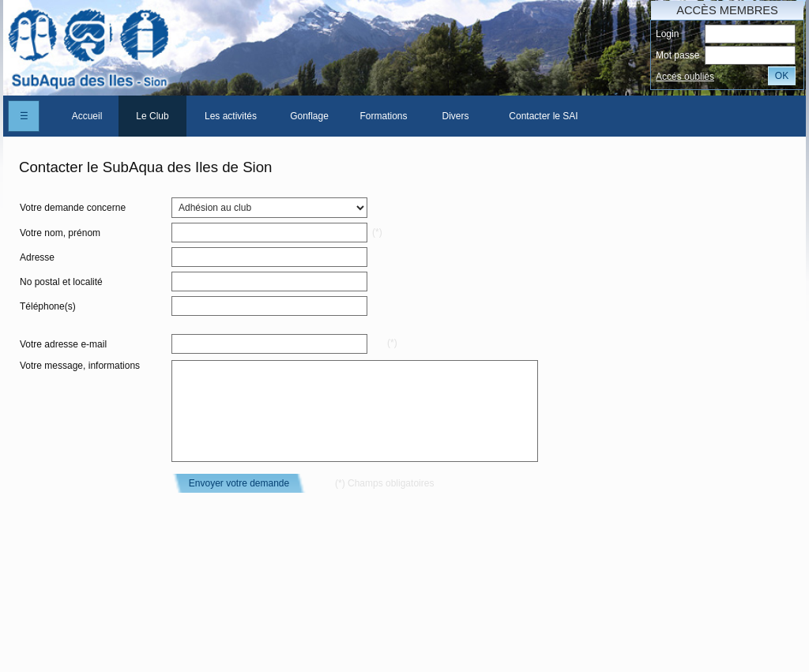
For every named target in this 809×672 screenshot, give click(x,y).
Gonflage (309, 116)
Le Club (152, 116)
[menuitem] (87, 116)
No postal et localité (61, 282)
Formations (383, 116)
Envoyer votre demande (239, 483)
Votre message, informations (80, 366)
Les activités (231, 116)
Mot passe (677, 55)
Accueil (87, 116)
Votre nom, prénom (60, 233)
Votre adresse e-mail (63, 344)
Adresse (37, 257)
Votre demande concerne (73, 208)
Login (667, 34)
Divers (455, 116)
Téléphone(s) (48, 306)
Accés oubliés (685, 77)
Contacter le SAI (543, 116)
